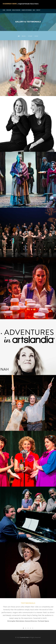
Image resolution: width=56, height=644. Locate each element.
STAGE (30, 36)
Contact (38, 10)
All (19, 36)
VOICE (36, 36)
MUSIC (24, 36)
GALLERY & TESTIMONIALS (27, 10)
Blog (34, 10)
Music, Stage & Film (16, 10)
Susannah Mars (24, 637)
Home (4, 10)
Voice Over (9, 10)
